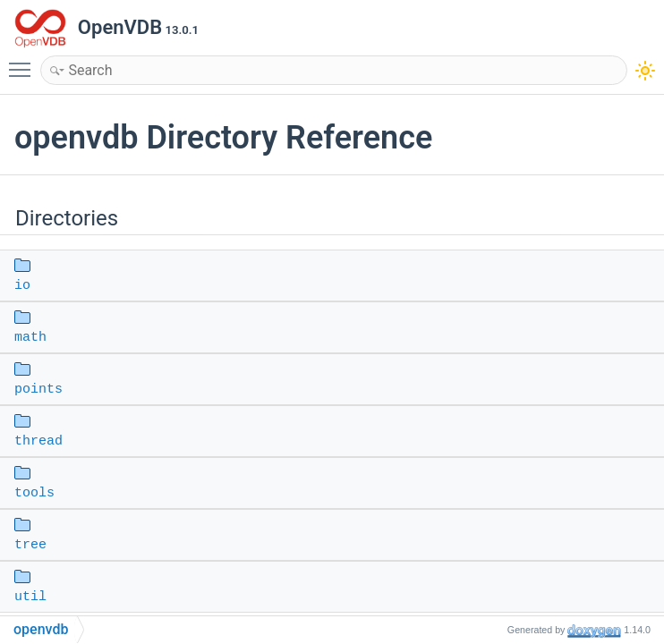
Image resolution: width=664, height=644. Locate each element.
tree (30, 545)
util (30, 597)
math (30, 338)
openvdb (41, 629)
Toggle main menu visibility (24, 62)
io (22, 286)
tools (34, 493)
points (38, 390)
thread (38, 441)
